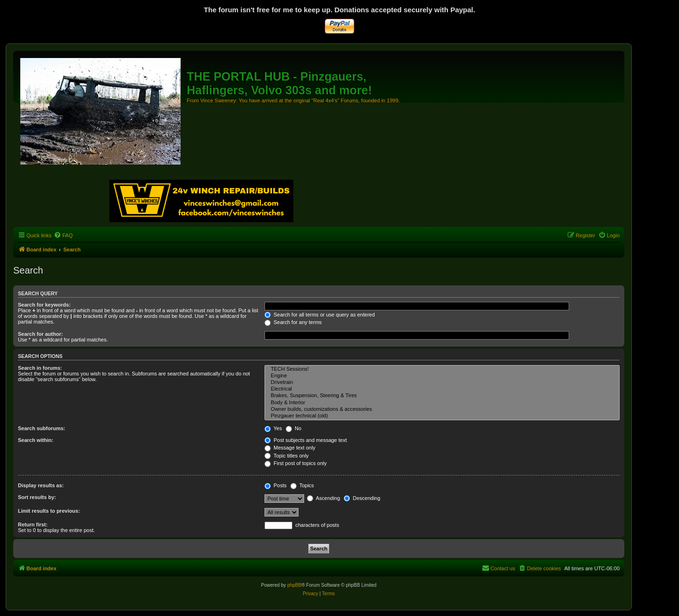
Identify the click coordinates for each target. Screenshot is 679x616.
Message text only (290, 448)
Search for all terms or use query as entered (320, 315)
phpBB (294, 585)
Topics (302, 485)
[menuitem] (63, 235)
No (294, 428)
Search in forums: (40, 368)
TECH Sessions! (442, 369)
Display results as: (41, 485)
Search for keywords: (44, 305)
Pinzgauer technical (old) (442, 416)
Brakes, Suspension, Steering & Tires (442, 396)
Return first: (33, 524)
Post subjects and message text (306, 440)
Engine (442, 376)
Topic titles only (286, 456)
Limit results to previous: (49, 511)
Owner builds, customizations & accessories (442, 409)
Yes (273, 428)
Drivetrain (442, 383)
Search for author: (40, 334)
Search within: (36, 440)
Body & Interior (442, 403)
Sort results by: (37, 497)
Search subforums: (41, 428)
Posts (276, 485)
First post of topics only (296, 463)
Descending (362, 498)
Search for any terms (293, 322)
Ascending (323, 498)
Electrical (442, 389)
